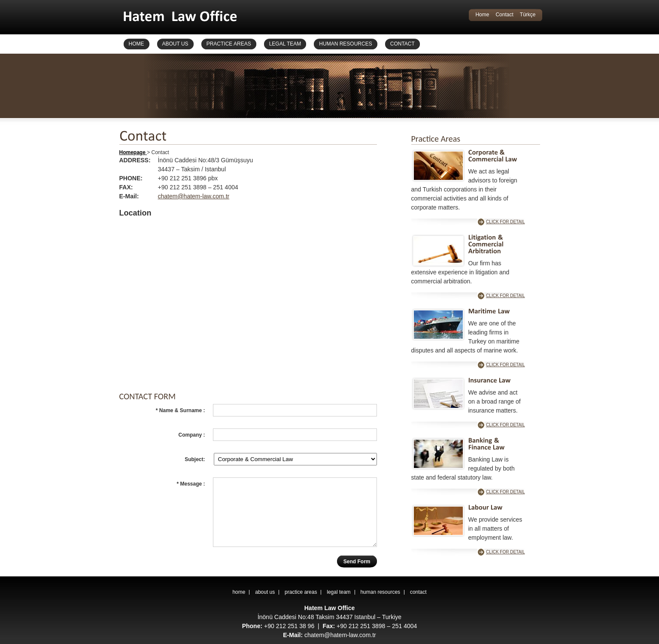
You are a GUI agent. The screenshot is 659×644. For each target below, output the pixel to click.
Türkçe (528, 15)
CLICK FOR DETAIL (505, 222)
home (239, 592)
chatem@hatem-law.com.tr (194, 196)
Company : (191, 435)
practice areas (301, 592)
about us (265, 592)
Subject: (195, 459)
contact (418, 592)
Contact (504, 15)
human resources (380, 592)
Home (482, 15)
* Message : (191, 484)
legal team (339, 592)
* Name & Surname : (181, 410)
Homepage (133, 152)
